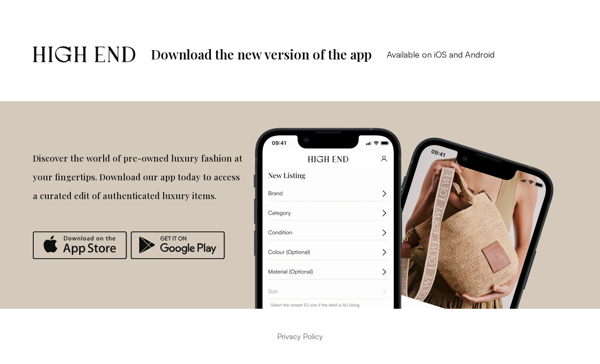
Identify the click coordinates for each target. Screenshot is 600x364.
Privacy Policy (300, 336)
